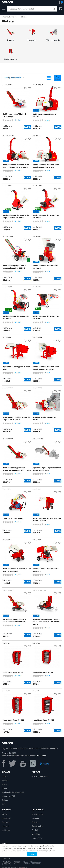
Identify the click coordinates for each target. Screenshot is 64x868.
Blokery (5, 800)
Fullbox (5, 788)
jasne (32, 854)
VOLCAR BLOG (38, 814)
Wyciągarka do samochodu (13, 792)
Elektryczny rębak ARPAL (13, 518)
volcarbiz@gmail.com (40, 777)
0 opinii (18, 120)
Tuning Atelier (37, 826)
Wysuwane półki (8, 796)
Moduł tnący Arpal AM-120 (13, 720)
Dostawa (5, 822)
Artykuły (35, 830)
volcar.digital (41, 756)
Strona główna (8, 17)
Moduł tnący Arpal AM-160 (43, 720)
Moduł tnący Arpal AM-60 (13, 672)
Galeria (35, 822)
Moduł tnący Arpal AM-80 (43, 672)
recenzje (5, 826)
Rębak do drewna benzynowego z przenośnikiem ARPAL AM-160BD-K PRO (46, 622)
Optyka (5, 777)
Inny (4, 804)
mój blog (35, 818)
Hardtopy (6, 780)
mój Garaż (6, 830)
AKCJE (5, 814)
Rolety (4, 784)
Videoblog (36, 834)
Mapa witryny (37, 838)
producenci (6, 818)
